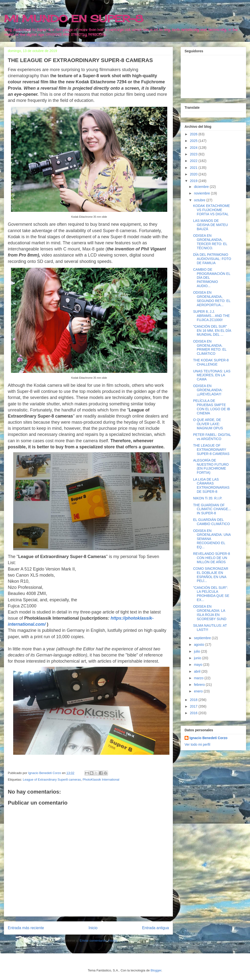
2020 (194, 174)
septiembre (203, 638)
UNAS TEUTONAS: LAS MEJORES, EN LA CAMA (212, 375)
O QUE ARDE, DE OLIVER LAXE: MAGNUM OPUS (208, 424)
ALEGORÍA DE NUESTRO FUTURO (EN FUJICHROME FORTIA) (211, 466)
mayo (198, 665)
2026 (194, 134)
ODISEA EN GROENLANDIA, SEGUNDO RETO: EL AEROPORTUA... (212, 299)
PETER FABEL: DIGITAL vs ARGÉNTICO (212, 437)
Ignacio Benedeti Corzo (208, 738)
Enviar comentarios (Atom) (98, 941)
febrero (200, 685)
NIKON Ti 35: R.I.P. (208, 498)
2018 (194, 700)
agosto (199, 645)
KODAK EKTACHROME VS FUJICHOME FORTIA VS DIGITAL (212, 210)
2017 (194, 706)
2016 (194, 713)
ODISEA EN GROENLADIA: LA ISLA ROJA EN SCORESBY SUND (210, 613)
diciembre (202, 187)
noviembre (202, 193)
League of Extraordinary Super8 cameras (52, 780)
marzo (199, 678)
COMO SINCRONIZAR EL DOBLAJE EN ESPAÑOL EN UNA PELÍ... (211, 575)
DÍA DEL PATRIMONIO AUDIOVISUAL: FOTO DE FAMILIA (212, 259)
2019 (194, 181)
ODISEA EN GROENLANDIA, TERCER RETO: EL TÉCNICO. (210, 242)
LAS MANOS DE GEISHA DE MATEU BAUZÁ (210, 225)
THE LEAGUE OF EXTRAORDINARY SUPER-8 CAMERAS (211, 450)
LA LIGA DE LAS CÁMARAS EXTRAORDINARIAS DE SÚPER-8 (211, 485)
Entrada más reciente (26, 928)
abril (198, 671)
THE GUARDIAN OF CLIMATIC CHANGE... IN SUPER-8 (212, 509)
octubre (200, 200)
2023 (194, 154)
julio (197, 651)
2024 (194, 148)
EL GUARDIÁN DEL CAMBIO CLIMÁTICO (211, 522)
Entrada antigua (156, 928)
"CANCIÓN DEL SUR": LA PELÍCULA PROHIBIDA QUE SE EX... (211, 594)
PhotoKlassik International (101, 780)
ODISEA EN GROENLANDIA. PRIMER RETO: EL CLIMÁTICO (210, 347)
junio (198, 658)
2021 (194, 168)
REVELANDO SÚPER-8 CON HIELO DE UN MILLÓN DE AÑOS (212, 558)
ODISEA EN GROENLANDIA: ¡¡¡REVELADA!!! (208, 390)
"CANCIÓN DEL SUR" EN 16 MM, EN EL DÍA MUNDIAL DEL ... (212, 331)
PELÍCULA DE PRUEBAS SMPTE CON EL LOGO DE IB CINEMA (212, 407)
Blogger (156, 970)
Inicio (93, 928)
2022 (194, 161)
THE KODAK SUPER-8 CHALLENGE (211, 362)
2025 (194, 141)
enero (199, 691)
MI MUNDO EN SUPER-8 (74, 19)
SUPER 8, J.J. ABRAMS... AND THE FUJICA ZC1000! (211, 316)
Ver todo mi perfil (197, 744)
